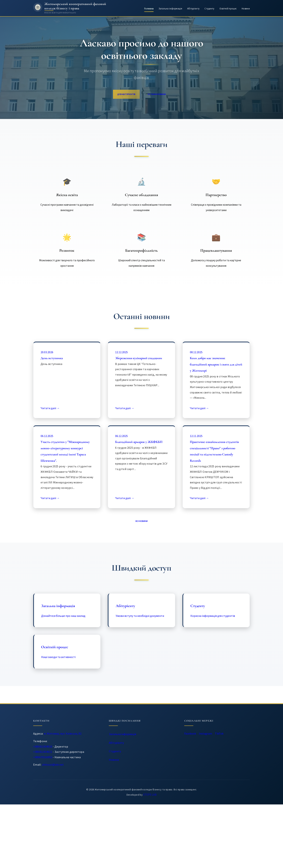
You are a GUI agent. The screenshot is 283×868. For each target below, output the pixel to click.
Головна (149, 9)
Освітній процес (228, 9)
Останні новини (162, 95)
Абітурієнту (193, 9)
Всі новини (141, 582)
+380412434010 (43, 810)
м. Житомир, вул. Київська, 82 (64, 798)
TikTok (239, 800)
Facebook (194, 800)
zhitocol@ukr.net (53, 829)
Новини (246, 9)
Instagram (218, 800)
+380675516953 (43, 821)
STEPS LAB (150, 858)
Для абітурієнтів (121, 95)
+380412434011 (43, 816)
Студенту (209, 9)
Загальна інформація (170, 9)
